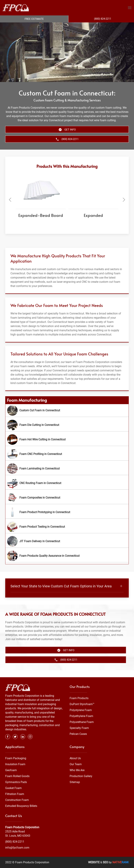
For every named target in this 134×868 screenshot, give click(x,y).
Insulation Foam (15, 764)
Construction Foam (17, 800)
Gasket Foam (13, 788)
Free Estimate (34, 19)
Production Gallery (81, 776)
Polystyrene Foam (81, 710)
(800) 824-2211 (15, 842)
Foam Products (79, 698)
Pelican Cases (78, 734)
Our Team (76, 764)
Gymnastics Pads (16, 782)
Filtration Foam (15, 794)
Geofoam (11, 770)
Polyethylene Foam (81, 716)
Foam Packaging (16, 758)
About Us (75, 758)
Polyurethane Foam (82, 722)
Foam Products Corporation (22, 827)
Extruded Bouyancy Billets (21, 806)
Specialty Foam (79, 728)
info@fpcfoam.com (17, 848)
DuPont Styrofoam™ (82, 704)
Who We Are (77, 770)
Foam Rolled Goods (17, 776)
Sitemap (75, 782)
